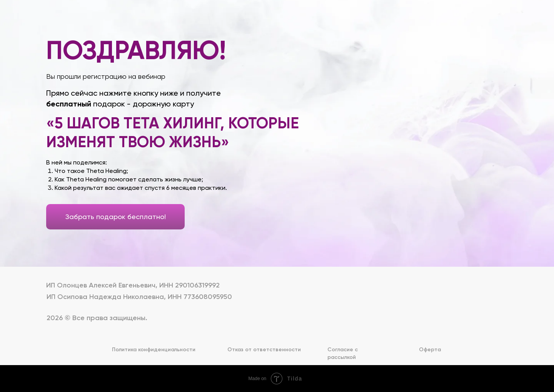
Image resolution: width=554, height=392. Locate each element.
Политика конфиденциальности (154, 350)
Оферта (430, 350)
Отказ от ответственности (264, 350)
